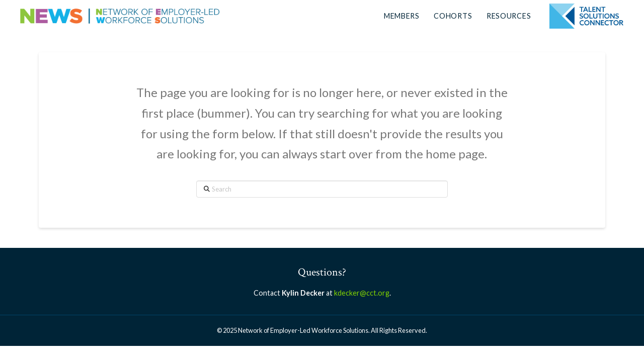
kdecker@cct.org (362, 293)
